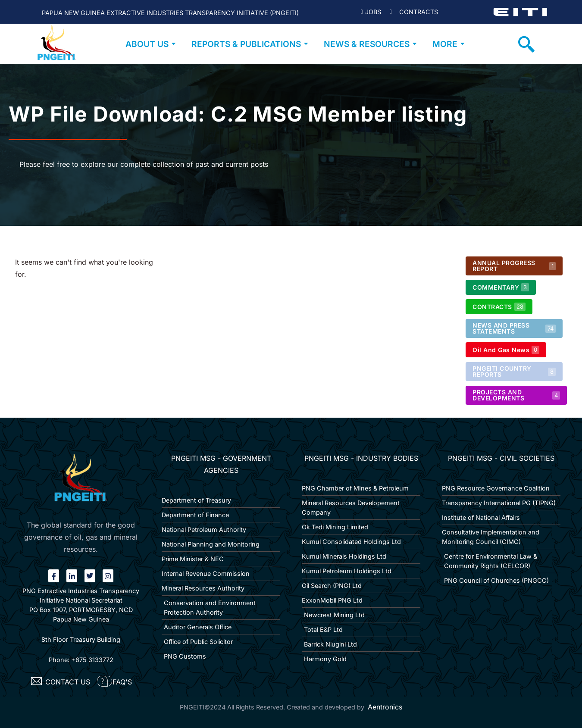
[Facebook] (54, 576)
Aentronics (385, 707)
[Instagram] (108, 576)
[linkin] (72, 576)
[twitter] (90, 576)
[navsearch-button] (526, 44)
